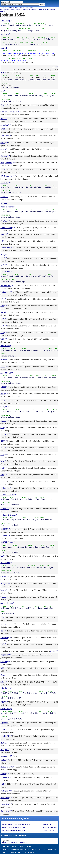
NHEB (3, 360)
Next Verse (43, 9)
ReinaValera (5, 624)
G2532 (5, 23)
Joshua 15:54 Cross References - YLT (13, 827)
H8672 (3, 83)
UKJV (3, 394)
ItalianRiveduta (7, 767)
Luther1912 (5, 509)
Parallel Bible (47, 824)
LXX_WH (4, 48)
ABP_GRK (5, 34)
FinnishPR (5, 736)
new (2, 91)
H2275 (38, 76)
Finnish (4, 729)
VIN (2, 481)
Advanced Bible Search (50, 827)
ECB (2, 326)
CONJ (5, 53)
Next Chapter (51, 9)
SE (1, 617)
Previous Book (5, 9)
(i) (11, 20)
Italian (3, 760)
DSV (2, 556)
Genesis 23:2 (24, 842)
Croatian (4, 662)
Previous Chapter (15, 9)
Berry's (4, 852)
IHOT (3, 73)
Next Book (4, 12)
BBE (2, 306)
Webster (4, 203)
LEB (2, 455)
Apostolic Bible (30, 852)
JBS (2, 631)
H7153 (17, 76)
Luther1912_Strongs (8, 515)
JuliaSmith (5, 248)
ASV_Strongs (5, 271)
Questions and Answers (21, 846)
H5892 (53, 76)
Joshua (32, 7)
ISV (2, 448)
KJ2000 (3, 387)
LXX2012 (4, 434)
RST (2, 644)
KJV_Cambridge (7, 176)
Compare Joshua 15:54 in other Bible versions (16, 824)
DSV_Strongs (6, 563)
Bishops (4, 156)
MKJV (3, 312)
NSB (2, 441)
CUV (2, 682)
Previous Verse (26, 9)
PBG (2, 784)
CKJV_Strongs (6, 407)
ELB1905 (4, 536)
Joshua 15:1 (35, 9)
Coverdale (4, 125)
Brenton (4, 221)
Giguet (3, 577)
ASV (2, 265)
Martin (3, 590)
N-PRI (10, 53)
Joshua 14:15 (15, 842)
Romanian (5, 804)
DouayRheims (6, 163)
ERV (2, 258)
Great (3, 143)
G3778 (36, 23)
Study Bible (4, 7)
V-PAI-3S (36, 53)
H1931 (32, 76)
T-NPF (19, 61)
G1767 (14, 29)
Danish (3, 675)
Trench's (12, 852)
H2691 (8, 83)
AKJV (3, 367)
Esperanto (5, 723)
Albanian (4, 638)
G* (9, 23)
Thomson (4, 197)
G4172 (22, 23)
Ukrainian (5, 811)
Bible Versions (14, 7)
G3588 (24, 29)
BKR (2, 668)
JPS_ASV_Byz (6, 286)
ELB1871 (4, 529)
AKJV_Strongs (6, 373)
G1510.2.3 (41, 23)
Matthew (4, 136)
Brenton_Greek (6, 228)
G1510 (35, 51)
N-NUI (9, 61)
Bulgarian (4, 655)
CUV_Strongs (6, 688)
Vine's (20, 852)
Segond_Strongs (7, 603)
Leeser (3, 234)
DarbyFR (4, 583)
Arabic (53, 651)
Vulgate (4, 105)
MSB (2, 468)
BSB (2, 461)
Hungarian (5, 750)
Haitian (4, 743)
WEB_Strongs (6, 346)
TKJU (3, 400)
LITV (2, 319)
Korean (3, 774)
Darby (3, 254)
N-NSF (19, 53)
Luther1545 (5, 488)
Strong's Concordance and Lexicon (15, 849)
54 (2, 25)
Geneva (3, 149)
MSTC (3, 129)
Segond (3, 597)
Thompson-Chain (51, 849)
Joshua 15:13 (6, 842)
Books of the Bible (49, 830)
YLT (2, 241)
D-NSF (30, 53)
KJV (2, 169)
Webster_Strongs (7, 207)
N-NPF (3, 61)
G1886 (29, 29)
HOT (54, 66)
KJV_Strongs (5, 183)
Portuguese (5, 791)
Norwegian (5, 798)
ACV (2, 333)
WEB (2, 339)
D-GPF (31, 61)
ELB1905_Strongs (7, 542)
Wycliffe (4, 119)
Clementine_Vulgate (8, 112)
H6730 (45, 76)
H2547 (5, 76)
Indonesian (5, 756)
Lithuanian (5, 777)
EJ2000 (3, 421)
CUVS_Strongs (6, 709)
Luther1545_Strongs (8, 495)
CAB (2, 428)
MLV (2, 475)
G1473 (43, 29)
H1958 (31, 376)
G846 (31, 58)
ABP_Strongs (24, 7)
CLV (2, 299)
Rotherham (5, 292)
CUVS (3, 702)
